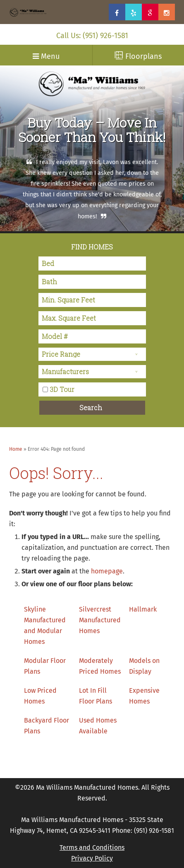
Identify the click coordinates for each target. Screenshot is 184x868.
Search (91, 407)
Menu (46, 56)
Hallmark (143, 609)
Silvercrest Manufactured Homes (100, 620)
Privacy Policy (92, 858)
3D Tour (62, 389)
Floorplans (138, 56)
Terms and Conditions (92, 847)
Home (16, 449)
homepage (107, 571)
